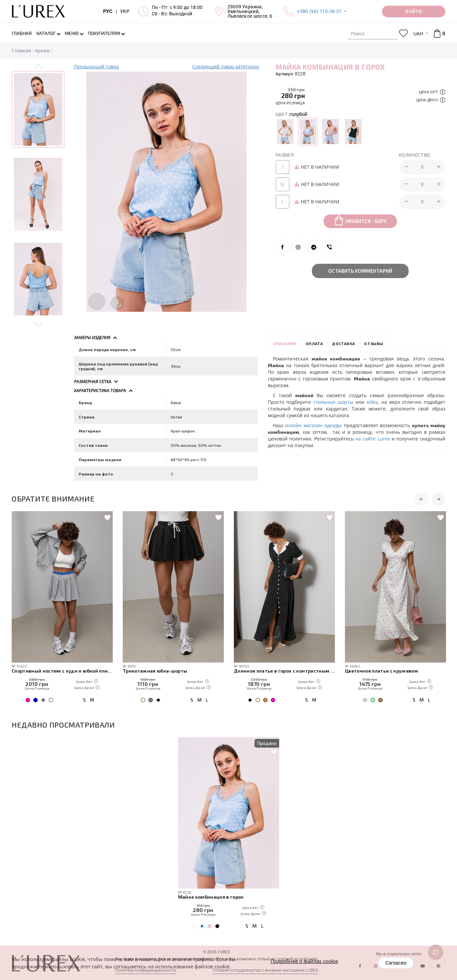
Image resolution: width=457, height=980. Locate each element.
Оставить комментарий (360, 271)
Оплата (314, 343)
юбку (372, 402)
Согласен (396, 963)
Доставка (343, 343)
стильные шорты (333, 402)
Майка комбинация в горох (211, 897)
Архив (42, 51)
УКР (125, 11)
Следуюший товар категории (226, 67)
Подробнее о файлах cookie (304, 961)
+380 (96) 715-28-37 (319, 11)
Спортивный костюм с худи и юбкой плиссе (62, 671)
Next (39, 324)
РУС (108, 11)
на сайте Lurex (372, 439)
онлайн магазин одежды (313, 425)
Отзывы (373, 343)
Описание (285, 343)
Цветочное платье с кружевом (381, 671)
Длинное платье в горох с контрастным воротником (284, 671)
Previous (39, 67)
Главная (21, 51)
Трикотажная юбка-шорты (155, 671)
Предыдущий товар (96, 67)
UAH (418, 34)
